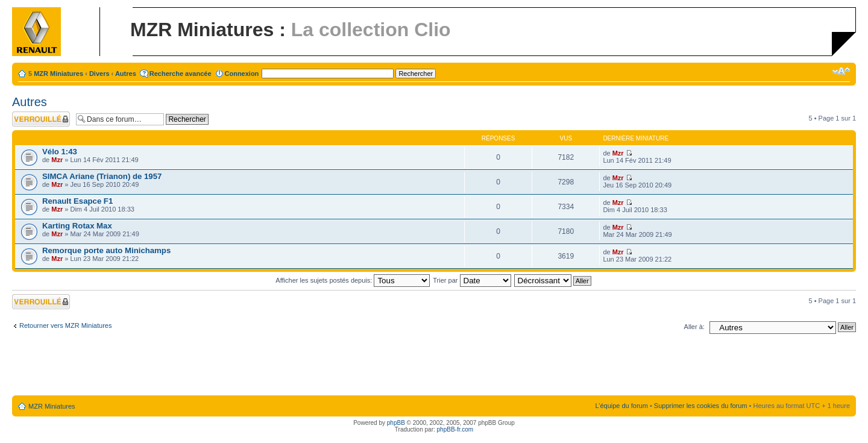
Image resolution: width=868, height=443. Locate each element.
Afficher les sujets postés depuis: (353, 280)
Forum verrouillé (41, 119)
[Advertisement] (434, 367)
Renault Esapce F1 (77, 201)
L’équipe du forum (621, 406)
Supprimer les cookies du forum (701, 406)
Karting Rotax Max (77, 226)
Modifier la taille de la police (841, 71)
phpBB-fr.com (455, 429)
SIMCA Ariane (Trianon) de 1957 (102, 176)
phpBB (396, 423)
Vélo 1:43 (60, 152)
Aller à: (694, 327)
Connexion (242, 74)
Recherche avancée (181, 74)
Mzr (57, 160)
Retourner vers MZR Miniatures (65, 325)
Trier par (472, 280)
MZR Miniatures (58, 74)
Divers (99, 74)
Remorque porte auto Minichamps (106, 250)
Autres (126, 74)
